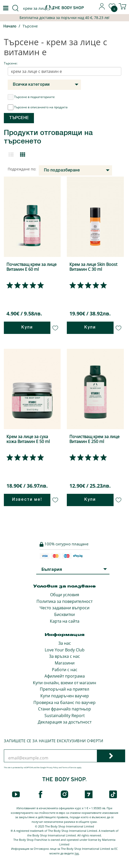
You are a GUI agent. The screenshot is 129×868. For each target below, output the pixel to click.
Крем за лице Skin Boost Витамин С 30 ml (93, 267)
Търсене (30, 26)
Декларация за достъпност (65, 722)
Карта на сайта (65, 621)
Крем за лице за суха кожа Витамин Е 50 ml (28, 439)
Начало (10, 27)
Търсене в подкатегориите (31, 97)
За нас (65, 643)
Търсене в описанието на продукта (38, 107)
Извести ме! (27, 500)
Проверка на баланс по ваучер (64, 702)
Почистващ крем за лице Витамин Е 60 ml (31, 267)
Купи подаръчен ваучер (65, 696)
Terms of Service (69, 768)
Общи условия (65, 595)
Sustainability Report (65, 716)
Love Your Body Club (65, 650)
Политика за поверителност (64, 601)
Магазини (65, 663)
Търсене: (11, 63)
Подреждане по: (22, 169)
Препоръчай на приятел (64, 689)
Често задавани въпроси (64, 608)
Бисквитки (64, 614)
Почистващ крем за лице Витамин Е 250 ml (94, 439)
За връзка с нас (64, 656)
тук (77, 853)
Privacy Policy (52, 768)
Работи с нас (65, 670)
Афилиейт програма (65, 676)
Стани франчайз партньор (64, 709)
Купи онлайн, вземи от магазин (64, 683)
